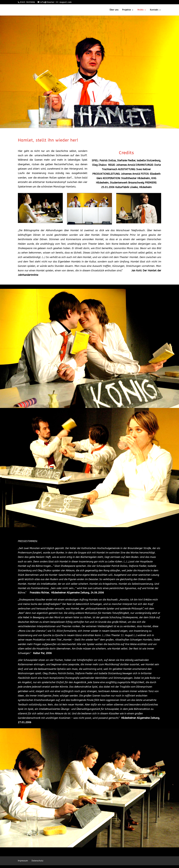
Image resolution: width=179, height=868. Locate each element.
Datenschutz (37, 861)
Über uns (114, 10)
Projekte (127, 10)
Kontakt (154, 10)
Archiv (140, 10)
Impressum (23, 861)
